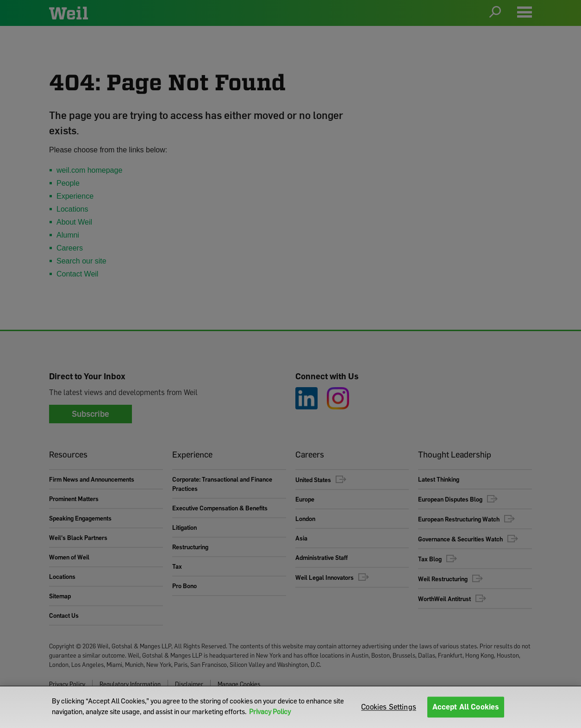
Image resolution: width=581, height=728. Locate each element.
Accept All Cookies (466, 707)
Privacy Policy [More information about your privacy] (270, 711)
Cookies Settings (389, 707)
